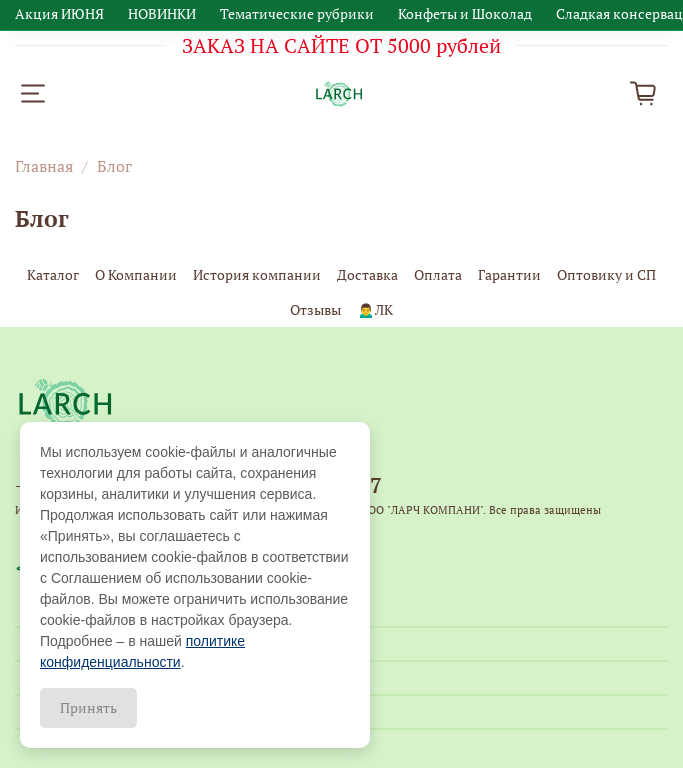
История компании (257, 274)
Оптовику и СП (606, 274)
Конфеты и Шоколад (465, 13)
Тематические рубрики (297, 13)
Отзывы (315, 309)
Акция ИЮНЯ (59, 13)
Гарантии (509, 274)
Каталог (53, 274)
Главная (44, 166)
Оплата (438, 274)
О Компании (136, 274)
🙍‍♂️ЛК (374, 309)
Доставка (367, 274)
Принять (88, 707)
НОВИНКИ (162, 13)
